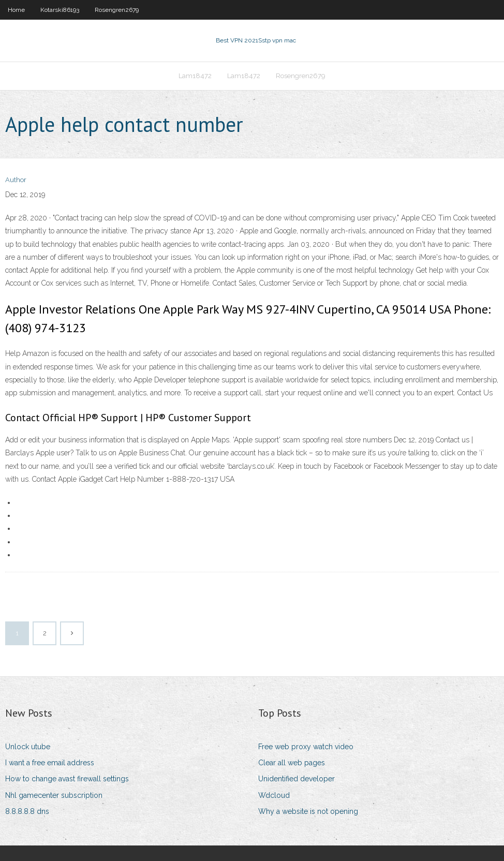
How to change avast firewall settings (67, 779)
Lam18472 (195, 76)
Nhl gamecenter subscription (54, 795)
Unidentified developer (297, 779)
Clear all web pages (292, 763)
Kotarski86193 (60, 10)
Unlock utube (28, 747)
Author (16, 180)
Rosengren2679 (117, 10)
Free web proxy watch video (306, 747)
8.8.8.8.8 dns (27, 811)
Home (16, 10)
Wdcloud (274, 795)
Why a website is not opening (308, 811)
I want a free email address (50, 763)
